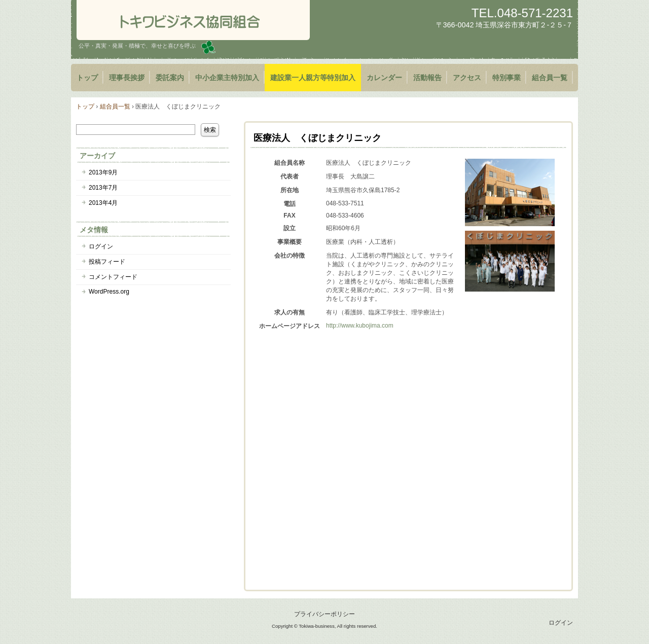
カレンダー (384, 78)
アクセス (467, 78)
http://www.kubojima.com (360, 326)
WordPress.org (109, 292)
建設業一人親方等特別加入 (313, 78)
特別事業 (507, 78)
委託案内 (170, 78)
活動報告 (427, 78)
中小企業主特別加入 (227, 78)
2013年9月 (103, 172)
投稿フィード (107, 262)
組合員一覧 (550, 78)
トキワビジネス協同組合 (193, 20)
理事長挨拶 (127, 78)
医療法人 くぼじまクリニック (317, 138)
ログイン (101, 246)
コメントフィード (113, 277)
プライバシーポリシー (324, 614)
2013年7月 (103, 188)
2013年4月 (103, 203)
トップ (87, 78)
